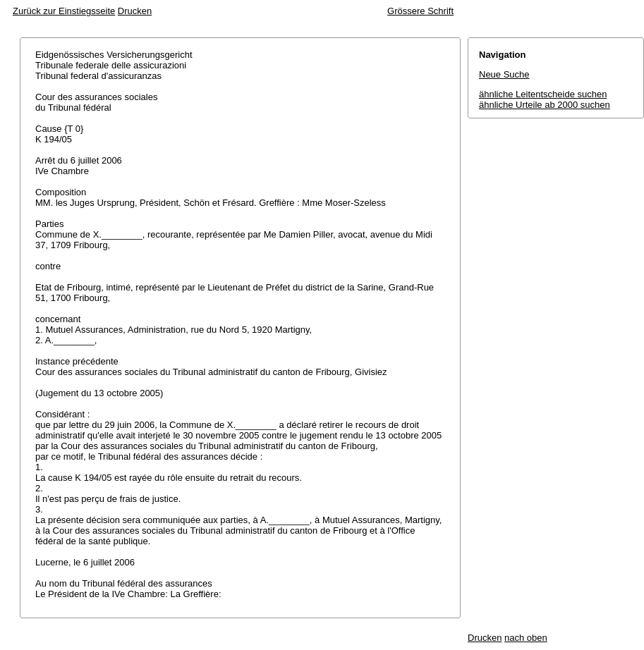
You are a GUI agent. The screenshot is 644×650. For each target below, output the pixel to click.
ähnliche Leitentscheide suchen (543, 94)
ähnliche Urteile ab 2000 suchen (545, 105)
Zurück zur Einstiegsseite (64, 11)
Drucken (135, 11)
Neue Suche (504, 74)
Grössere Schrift (420, 11)
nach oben (526, 638)
